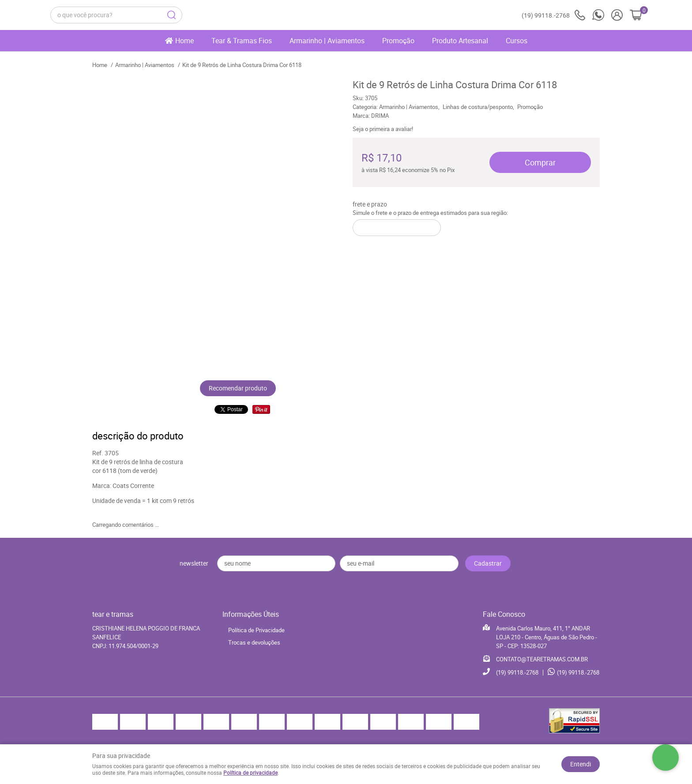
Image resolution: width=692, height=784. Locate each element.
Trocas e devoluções (254, 642)
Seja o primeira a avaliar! (383, 129)
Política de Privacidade (256, 630)
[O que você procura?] (172, 15)
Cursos (517, 41)
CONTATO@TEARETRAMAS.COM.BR (542, 659)
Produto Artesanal (460, 41)
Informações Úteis (251, 614)
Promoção (398, 41)
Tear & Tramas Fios (242, 41)
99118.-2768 (553, 15)
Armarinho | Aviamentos (327, 41)
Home (184, 41)
